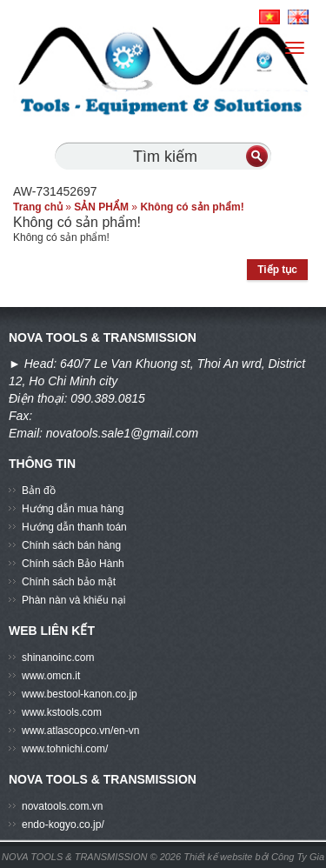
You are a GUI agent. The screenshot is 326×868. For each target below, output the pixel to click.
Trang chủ (38, 207)
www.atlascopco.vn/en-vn (80, 731)
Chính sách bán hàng (71, 545)
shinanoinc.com (58, 658)
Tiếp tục (277, 270)
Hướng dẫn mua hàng (73, 509)
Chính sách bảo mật (69, 582)
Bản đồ (39, 491)
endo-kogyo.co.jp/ (63, 825)
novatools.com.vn (62, 806)
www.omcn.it (51, 676)
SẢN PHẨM (101, 207)
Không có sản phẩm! (192, 207)
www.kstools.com (62, 712)
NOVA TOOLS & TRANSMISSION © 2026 (91, 857)
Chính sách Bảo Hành (73, 564)
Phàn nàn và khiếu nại (73, 600)
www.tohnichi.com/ (65, 749)
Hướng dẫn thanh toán (74, 527)
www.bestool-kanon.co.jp (80, 694)
